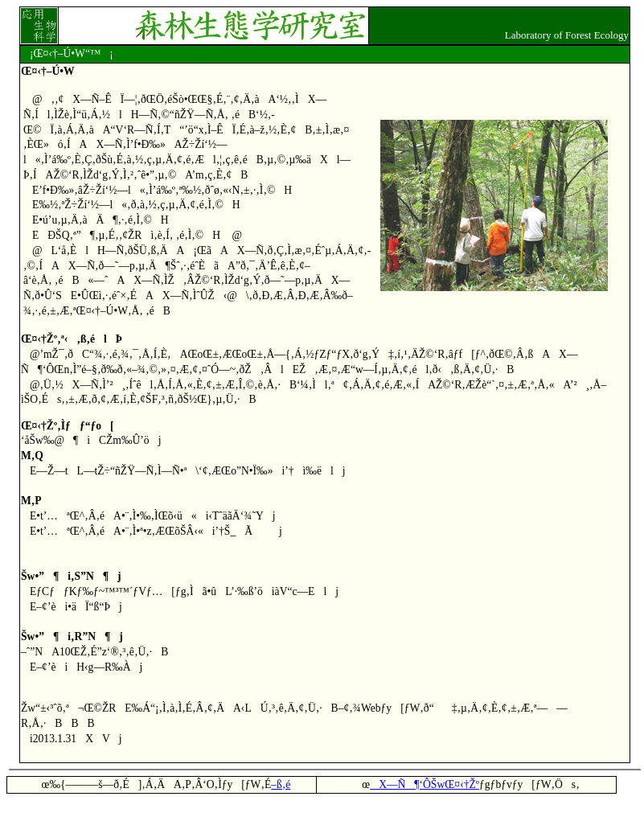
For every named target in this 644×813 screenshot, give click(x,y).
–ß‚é (281, 784)
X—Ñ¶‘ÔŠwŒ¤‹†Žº (425, 784)
